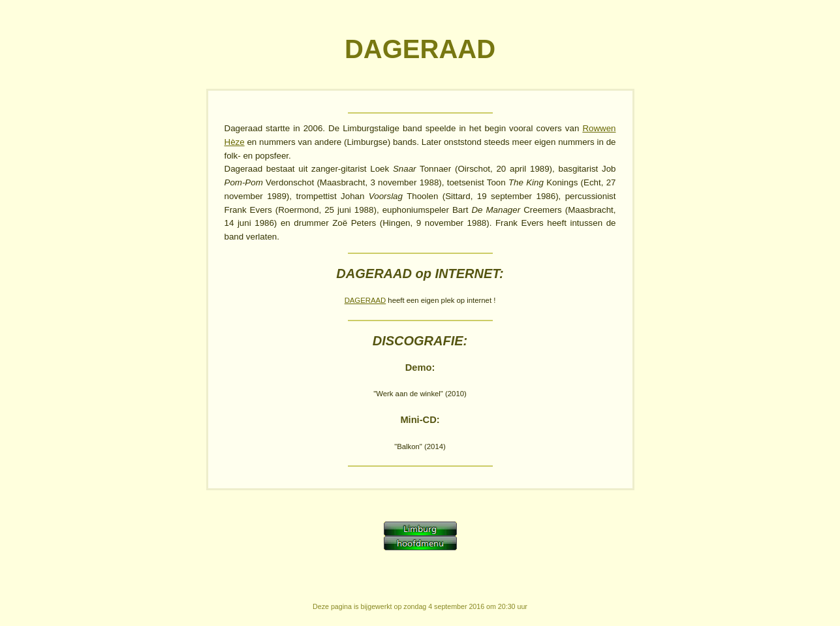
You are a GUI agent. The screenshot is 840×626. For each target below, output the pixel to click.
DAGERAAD (366, 300)
